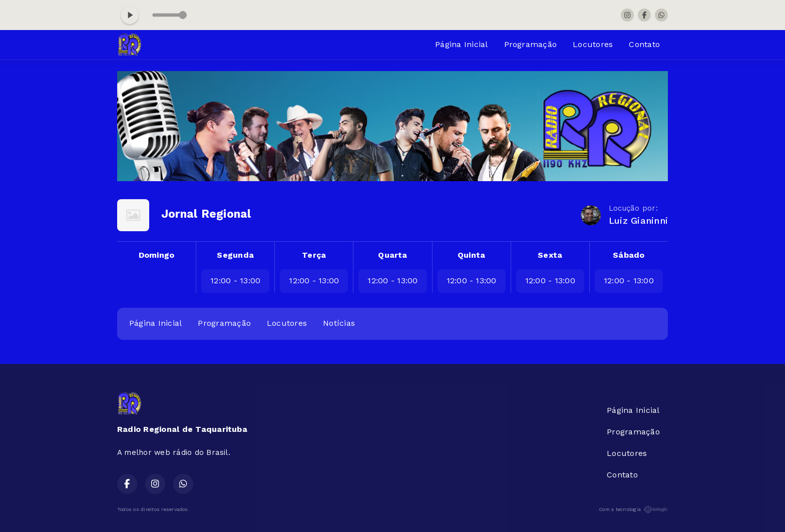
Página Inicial (461, 44)
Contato (644, 44)
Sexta (550, 255)
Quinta (471, 255)
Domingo (157, 255)
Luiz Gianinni (638, 220)
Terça (314, 255)
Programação (531, 44)
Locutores (593, 44)
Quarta (392, 255)
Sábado (629, 255)
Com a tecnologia (633, 509)
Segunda (235, 255)
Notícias (339, 323)
